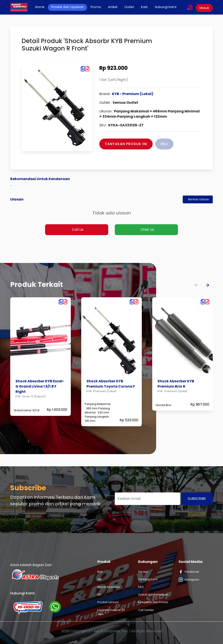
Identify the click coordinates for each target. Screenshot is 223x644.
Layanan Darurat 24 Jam (111, 612)
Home (41, 7)
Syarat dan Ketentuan (153, 595)
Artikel (113, 7)
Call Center (146, 610)
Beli (164, 144)
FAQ (141, 587)
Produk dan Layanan (68, 7)
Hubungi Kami (166, 7)
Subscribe (197, 499)
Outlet (129, 7)
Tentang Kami (148, 579)
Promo (96, 7)
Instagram (189, 580)
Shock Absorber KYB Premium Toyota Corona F (111, 384)
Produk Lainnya (108, 602)
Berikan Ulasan (199, 199)
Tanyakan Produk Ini (126, 144)
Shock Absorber (109, 587)
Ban (100, 572)
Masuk (204, 8)
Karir (144, 7)
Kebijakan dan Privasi (153, 602)
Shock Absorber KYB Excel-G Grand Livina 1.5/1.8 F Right (40, 386)
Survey (143, 572)
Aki (99, 579)
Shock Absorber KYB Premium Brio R (176, 384)
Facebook (189, 572)
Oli (99, 595)
